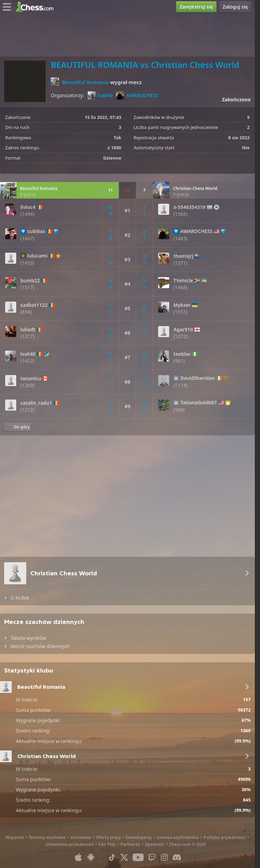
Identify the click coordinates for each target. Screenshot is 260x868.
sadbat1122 (34, 305)
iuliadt (28, 330)
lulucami (37, 256)
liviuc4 (28, 207)
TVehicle (183, 281)
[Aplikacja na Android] (91, 857)
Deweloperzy (139, 837)
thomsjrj (183, 256)
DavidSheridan (198, 378)
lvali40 (100, 95)
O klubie (20, 598)
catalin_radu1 (36, 403)
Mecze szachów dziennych (40, 646)
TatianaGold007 (199, 403)
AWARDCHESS (137, 95)
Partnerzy (130, 844)
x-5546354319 (189, 207)
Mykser (182, 305)
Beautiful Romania (85, 82)
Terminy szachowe (47, 837)
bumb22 (30, 281)
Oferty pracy (109, 837)
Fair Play (107, 844)
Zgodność (155, 844)
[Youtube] (138, 857)
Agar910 (183, 330)
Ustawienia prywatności (70, 844)
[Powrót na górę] (18, 427)
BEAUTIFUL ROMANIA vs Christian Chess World (145, 65)
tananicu (31, 379)
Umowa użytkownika (178, 837)
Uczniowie (81, 837)
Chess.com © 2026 (187, 844)
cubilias (36, 231)
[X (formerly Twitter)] (124, 857)
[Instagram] (164, 857)
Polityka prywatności (225, 837)
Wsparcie (15, 837)
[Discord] (177, 857)
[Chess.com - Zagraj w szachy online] (36, 7)
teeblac (182, 354)
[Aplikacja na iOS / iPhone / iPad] (78, 857)
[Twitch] (152, 857)
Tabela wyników (28, 638)
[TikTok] (112, 857)
